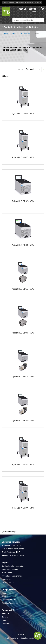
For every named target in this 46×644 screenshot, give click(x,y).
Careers (5, 617)
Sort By (20, 69)
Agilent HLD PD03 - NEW (23, 245)
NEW (34, 11)
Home (6, 34)
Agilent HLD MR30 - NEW (23, 508)
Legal (4, 620)
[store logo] (6, 12)
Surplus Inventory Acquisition (13, 566)
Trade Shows (7, 593)
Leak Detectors (25, 34)
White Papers (7, 573)
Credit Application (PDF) (11, 552)
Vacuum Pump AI (8, 582)
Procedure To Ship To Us (11, 545)
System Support (8, 579)
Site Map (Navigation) (10, 603)
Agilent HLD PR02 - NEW (23, 201)
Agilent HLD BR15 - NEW (23, 377)
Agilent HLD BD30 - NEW (23, 333)
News (4, 597)
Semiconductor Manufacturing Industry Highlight (23, 638)
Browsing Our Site (9, 600)
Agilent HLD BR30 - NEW (23, 421)
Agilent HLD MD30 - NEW (23, 157)
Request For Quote (8, 3)
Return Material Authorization (24, 3)
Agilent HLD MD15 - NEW (23, 114)
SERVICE (33, 9)
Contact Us (38, 3)
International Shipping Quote (13, 555)
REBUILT (22, 9)
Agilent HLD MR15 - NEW (23, 464)
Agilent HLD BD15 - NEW (23, 289)
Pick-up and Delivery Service (13, 549)
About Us (5, 614)
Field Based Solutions (10, 569)
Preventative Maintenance (12, 576)
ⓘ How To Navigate (9, 532)
